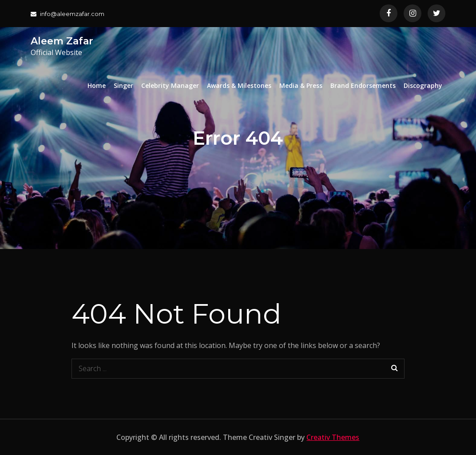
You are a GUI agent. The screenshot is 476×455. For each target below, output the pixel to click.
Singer (123, 85)
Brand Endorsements (363, 85)
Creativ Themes (333, 437)
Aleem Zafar (62, 41)
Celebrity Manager (170, 85)
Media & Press (301, 85)
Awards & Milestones (239, 85)
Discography (423, 85)
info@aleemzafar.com (67, 14)
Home (97, 85)
